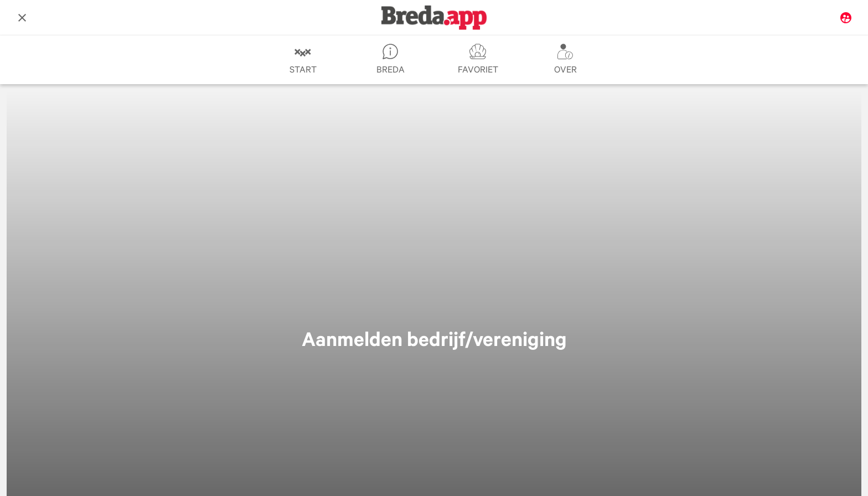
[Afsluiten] (22, 18)
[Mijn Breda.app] (846, 18)
